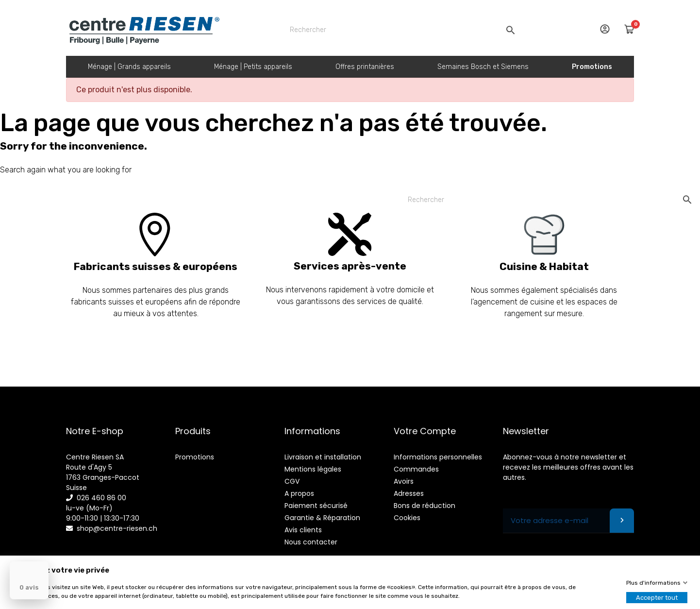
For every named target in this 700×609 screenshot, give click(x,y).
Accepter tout (657, 598)
